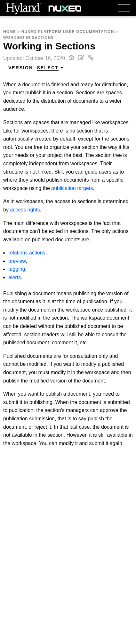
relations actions (27, 253)
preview (17, 261)
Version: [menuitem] (36, 68)
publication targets (72, 188)
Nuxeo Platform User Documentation (68, 32)
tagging (17, 269)
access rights (25, 210)
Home (10, 32)
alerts (15, 277)
